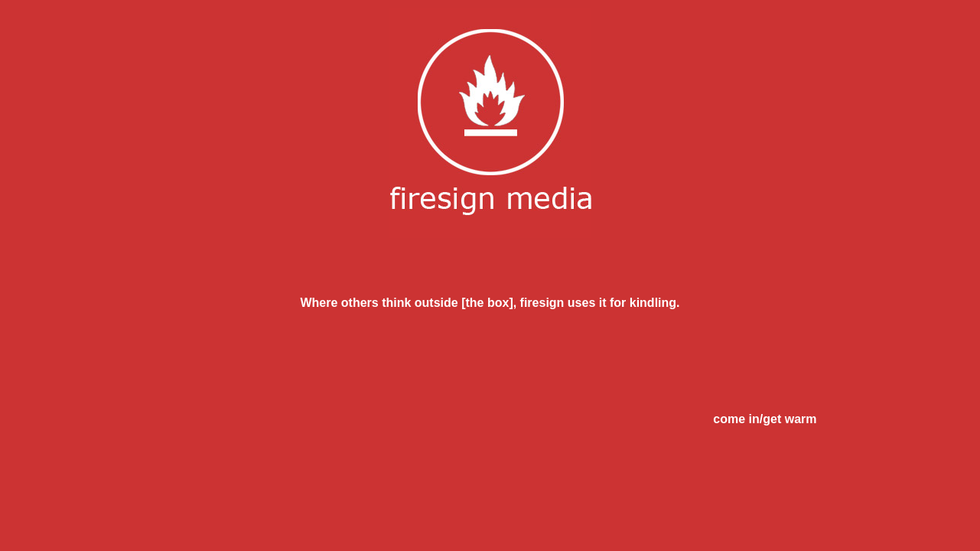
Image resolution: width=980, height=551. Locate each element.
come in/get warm (765, 419)
